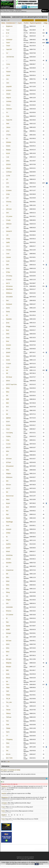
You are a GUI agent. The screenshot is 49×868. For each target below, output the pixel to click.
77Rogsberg (9, 739)
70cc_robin (9, 702)
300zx (8, 392)
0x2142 (8, 153)
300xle (8, 388)
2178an (8, 272)
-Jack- (8, 83)
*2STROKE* (9, 40)
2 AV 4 (8, 246)
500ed (8, 581)
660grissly (9, 663)
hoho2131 (4, 793)
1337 (7, 198)
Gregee (3, 807)
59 (7, 618)
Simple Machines (30, 858)
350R (7, 399)
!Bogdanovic (9, 26)
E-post (20, 23)
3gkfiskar (8, 418)
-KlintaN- (8, 94)
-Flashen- (8, 72)
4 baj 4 (8, 429)
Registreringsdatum (36, 23)
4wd (7, 540)
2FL (7, 315)
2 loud (8, 254)
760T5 (8, 732)
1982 (7, 228)
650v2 (8, 652)
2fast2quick (9, 304)
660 (7, 656)
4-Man (8, 440)
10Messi (8, 168)
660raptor (8, 667)
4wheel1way (9, 555)
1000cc (8, 161)
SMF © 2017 (24, 858)
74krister (8, 710)
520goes (8, 600)
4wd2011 (8, 544)
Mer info (41, 864)
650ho (8, 648)
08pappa (8, 150)
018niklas (8, 142)
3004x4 (8, 381)
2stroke (8, 360)
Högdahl (3, 815)
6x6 (7, 682)
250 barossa (9, 286)
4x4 (7, 566)
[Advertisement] (42, 830)
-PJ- (7, 113)
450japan (8, 474)
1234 (7, 183)
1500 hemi (9, 209)
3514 (7, 407)
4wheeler (8, 559)
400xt (7, 451)
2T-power (8, 364)
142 (7, 205)
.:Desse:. (8, 127)
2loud (7, 330)
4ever (7, 507)
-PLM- (8, 116)
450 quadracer (10, 466)
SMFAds (22, 860)
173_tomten (9, 216)
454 (7, 492)
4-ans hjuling (9, 433)
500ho (8, 585)
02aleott (8, 146)
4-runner (8, 444)
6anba (8, 674)
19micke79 (9, 231)
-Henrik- (8, 75)
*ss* (7, 53)
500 (7, 574)
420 (7, 455)
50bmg (8, 592)
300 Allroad (9, 377)
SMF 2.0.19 (19, 858)
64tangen (8, 633)
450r (7, 481)
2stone (8, 356)
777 (7, 736)
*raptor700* (9, 49)
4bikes (8, 500)
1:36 (7, 235)
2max (7, 341)
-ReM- (8, 124)
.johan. (8, 131)
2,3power (8, 257)
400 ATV (8, 448)
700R (7, 691)
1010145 (8, 164)
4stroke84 (9, 529)
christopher (4, 803)
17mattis (8, 220)
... (7, 20)
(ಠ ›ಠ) (8, 33)
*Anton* (8, 43)
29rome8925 (9, 297)
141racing (9, 202)
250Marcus (9, 293)
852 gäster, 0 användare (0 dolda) (11, 770)
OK (37, 864)
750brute (8, 714)
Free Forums (27, 860)
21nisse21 (9, 280)
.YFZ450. (8, 135)
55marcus (9, 611)
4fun (7, 511)
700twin (8, 695)
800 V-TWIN (9, 758)
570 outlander (10, 615)
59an (7, 622)
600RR (8, 630)
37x (7, 410)
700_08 (8, 699)
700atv (8, 688)
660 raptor (9, 659)
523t (7, 603)
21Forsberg (9, 276)
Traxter (3, 811)
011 (7, 138)
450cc (8, 470)
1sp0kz (8, 242)
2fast (7, 301)
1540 (7, 213)
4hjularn (8, 518)
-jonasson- (9, 90)
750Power (9, 717)
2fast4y (8, 312)
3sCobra (8, 425)
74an (7, 706)
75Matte (8, 728)
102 (8, 20)
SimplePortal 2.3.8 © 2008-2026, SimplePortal (25, 857)
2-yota (8, 261)
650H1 (8, 644)
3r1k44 (8, 422)
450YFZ (8, 488)
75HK (7, 725)
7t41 (7, 751)
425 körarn (9, 459)
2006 (7, 265)
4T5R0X (8, 533)
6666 (7, 670)
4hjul (7, 514)
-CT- (7, 68)
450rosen (8, 485)
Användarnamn (11, 23)
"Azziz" (8, 30)
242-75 (8, 283)
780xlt (8, 743)
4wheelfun (9, 563)
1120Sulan (9, 172)
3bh (7, 414)
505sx (8, 589)
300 (7, 373)
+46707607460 (10, 57)
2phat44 (8, 352)
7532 (7, 721)
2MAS (8, 334)
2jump (8, 323)
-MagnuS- (9, 98)
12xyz (8, 187)
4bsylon (8, 503)
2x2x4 (8, 367)
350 (7, 396)
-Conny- (8, 64)
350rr (7, 403)
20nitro (8, 268)
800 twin (8, 754)
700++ (8, 685)
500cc (8, 577)
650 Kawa (9, 641)
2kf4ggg (8, 326)
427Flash (8, 462)
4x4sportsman (10, 570)
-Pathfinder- (9, 109)
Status (3, 23)
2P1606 (8, 349)
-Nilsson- (8, 105)
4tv (7, 537)
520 (7, 596)
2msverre (8, 345)
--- (7, 61)
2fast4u (8, 308)
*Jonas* (8, 46)
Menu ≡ (45, 11)
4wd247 (8, 548)
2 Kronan (8, 250)
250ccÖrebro (9, 289)
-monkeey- (9, 101)
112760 (8, 176)
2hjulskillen (9, 319)
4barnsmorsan (10, 496)
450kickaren (9, 477)
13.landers (9, 190)
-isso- (7, 79)
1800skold (9, 224)
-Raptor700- (9, 120)
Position (26, 23)
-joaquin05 (9, 87)
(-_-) (7, 36)
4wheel (8, 551)
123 (7, 179)
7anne (8, 747)
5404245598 (9, 607)
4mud (7, 526)
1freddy (8, 239)
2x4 (7, 370)
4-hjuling (8, 436)
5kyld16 (8, 626)
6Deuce (8, 678)
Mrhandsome (5, 786)
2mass (8, 338)
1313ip (8, 194)
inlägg (45, 23)
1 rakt (7, 157)
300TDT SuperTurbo (11, 384)
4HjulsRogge (9, 522)
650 (7, 637)
